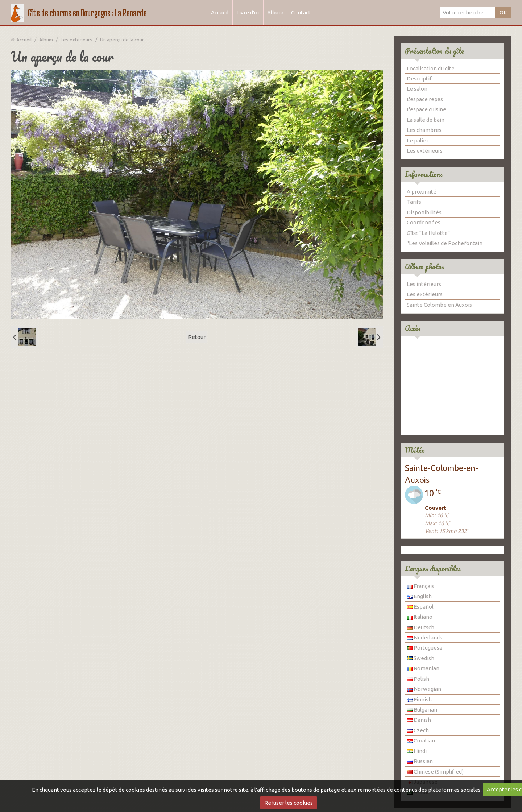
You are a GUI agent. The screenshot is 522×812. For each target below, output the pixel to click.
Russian (420, 761)
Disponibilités (424, 212)
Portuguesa (424, 648)
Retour (197, 337)
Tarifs (414, 202)
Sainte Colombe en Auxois (439, 305)
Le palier (418, 140)
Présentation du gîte (434, 51)
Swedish (420, 658)
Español (420, 607)
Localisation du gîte (431, 68)
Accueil (220, 13)
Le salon (417, 89)
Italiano (420, 617)
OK (503, 13)
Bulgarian (422, 710)
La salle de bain (426, 120)
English (419, 596)
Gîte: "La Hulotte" (428, 233)
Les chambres (424, 130)
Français (420, 586)
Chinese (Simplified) (435, 772)
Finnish (419, 699)
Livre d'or (248, 13)
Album (275, 13)
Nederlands (424, 637)
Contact (301, 13)
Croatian (421, 740)
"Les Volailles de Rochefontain (445, 243)
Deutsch (420, 627)
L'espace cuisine (426, 109)
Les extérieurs (76, 40)
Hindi (417, 751)
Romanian (423, 668)
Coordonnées (424, 222)
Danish (419, 720)
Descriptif (419, 78)
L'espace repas (425, 99)
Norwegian (424, 689)
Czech (418, 730)
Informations (424, 174)
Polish (418, 679)
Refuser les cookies (289, 803)
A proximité (422, 192)
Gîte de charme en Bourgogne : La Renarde (87, 13)
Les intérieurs (424, 284)
